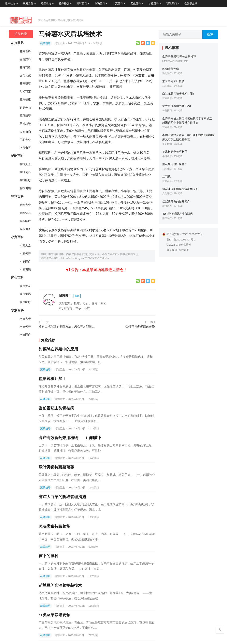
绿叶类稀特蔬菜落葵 (56, 467)
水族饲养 (25, 327)
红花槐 (166, 176)
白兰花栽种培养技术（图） (179, 94)
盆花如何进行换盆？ (175, 164)
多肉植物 (25, 132)
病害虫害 (25, 148)
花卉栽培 (10, 3)
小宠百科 (118, 3)
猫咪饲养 (25, 172)
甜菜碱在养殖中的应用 (58, 349)
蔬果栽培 (46, 3)
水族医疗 (25, 335)
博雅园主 (60, 43)
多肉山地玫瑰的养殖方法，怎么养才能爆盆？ (67, 326)
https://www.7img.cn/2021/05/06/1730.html (85, 258)
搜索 (210, 34)
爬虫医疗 (25, 302)
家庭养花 (28, 3)
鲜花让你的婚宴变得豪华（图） (182, 189)
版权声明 (184, 250)
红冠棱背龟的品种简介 (176, 201)
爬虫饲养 (25, 294)
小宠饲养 (25, 253)
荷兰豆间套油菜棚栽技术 (60, 585)
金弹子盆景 (191, 3)
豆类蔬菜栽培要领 (54, 615)
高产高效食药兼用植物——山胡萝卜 (70, 438)
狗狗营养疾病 (171, 69)
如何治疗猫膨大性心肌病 (177, 214)
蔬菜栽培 (50, 20)
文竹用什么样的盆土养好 (177, 106)
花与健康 (25, 100)
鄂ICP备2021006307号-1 (181, 240)
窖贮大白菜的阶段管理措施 (62, 497)
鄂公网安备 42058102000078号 (183, 234)
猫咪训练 (25, 188)
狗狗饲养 (25, 213)
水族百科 (154, 3)
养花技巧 (25, 59)
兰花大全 (25, 140)
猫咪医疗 (25, 180)
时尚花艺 (25, 91)
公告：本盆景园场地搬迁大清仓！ (97, 270)
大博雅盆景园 (183, 245)
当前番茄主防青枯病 (56, 408)
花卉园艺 (17, 43)
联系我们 (172, 3)
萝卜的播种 (49, 556)
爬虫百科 (136, 3)
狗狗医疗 (25, 221)
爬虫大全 (25, 286)
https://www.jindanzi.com (175, 61)
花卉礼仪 (64, 3)
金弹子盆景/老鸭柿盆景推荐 (179, 56)
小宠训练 (25, 269)
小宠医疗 (25, 262)
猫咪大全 (25, 164)
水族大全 (25, 319)
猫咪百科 (82, 3)
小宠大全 (25, 245)
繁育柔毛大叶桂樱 (173, 81)
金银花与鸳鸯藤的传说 (140, 326)
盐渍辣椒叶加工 (52, 379)
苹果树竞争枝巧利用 (175, 152)
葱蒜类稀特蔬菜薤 (54, 526)
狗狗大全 (25, 205)
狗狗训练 (25, 229)
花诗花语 (25, 67)
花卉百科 (25, 51)
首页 (41, 20)
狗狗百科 (100, 3)
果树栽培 (25, 124)
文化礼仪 (25, 75)
